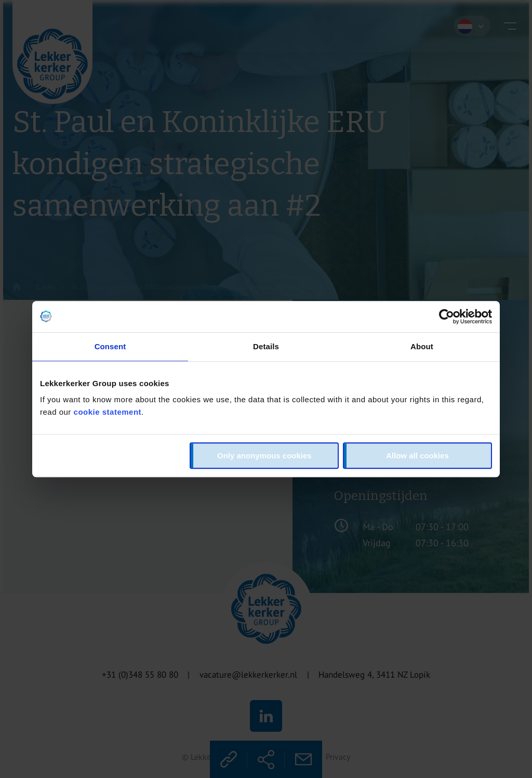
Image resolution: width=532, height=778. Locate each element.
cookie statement (108, 412)
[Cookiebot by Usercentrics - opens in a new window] (447, 317)
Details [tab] (266, 346)
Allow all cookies (417, 456)
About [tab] (422, 346)
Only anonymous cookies (264, 456)
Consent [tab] (110, 346)
